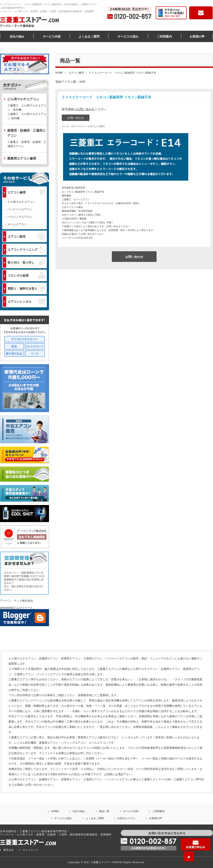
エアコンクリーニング (26, 249)
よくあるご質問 (89, 36)
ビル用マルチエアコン (21, 202)
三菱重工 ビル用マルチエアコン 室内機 (27, 116)
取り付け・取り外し (26, 262)
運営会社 (9, 850)
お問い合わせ (86, 109)
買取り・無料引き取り (26, 288)
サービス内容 (52, 36)
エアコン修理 (26, 192)
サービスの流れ (128, 36)
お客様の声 (197, 36)
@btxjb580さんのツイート (16, 608)
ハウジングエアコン (20, 217)
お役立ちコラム (126, 818)
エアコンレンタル (26, 301)
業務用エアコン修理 (22, 158)
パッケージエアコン (20, 209)
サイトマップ (30, 850)
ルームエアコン (17, 224)
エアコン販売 (26, 236)
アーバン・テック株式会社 (17, 601)
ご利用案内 (164, 36)
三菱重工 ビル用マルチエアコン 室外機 (27, 108)
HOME (55, 811)
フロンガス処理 (26, 275)
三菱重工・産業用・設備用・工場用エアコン (27, 144)
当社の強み (17, 36)
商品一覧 (104, 811)
